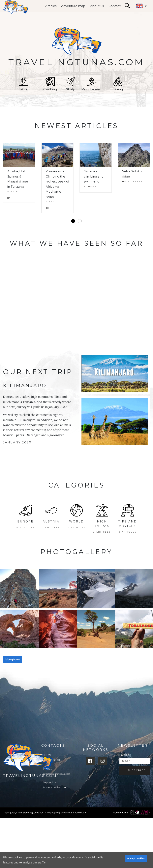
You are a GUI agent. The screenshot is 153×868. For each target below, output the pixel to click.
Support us (50, 782)
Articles (51, 6)
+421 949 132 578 (52, 760)
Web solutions (120, 812)
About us (97, 6)
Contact (115, 6)
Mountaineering (93, 84)
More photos (13, 659)
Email (124, 755)
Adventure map (73, 6)
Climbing (50, 84)
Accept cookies (136, 858)
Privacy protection (54, 787)
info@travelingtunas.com (56, 774)
